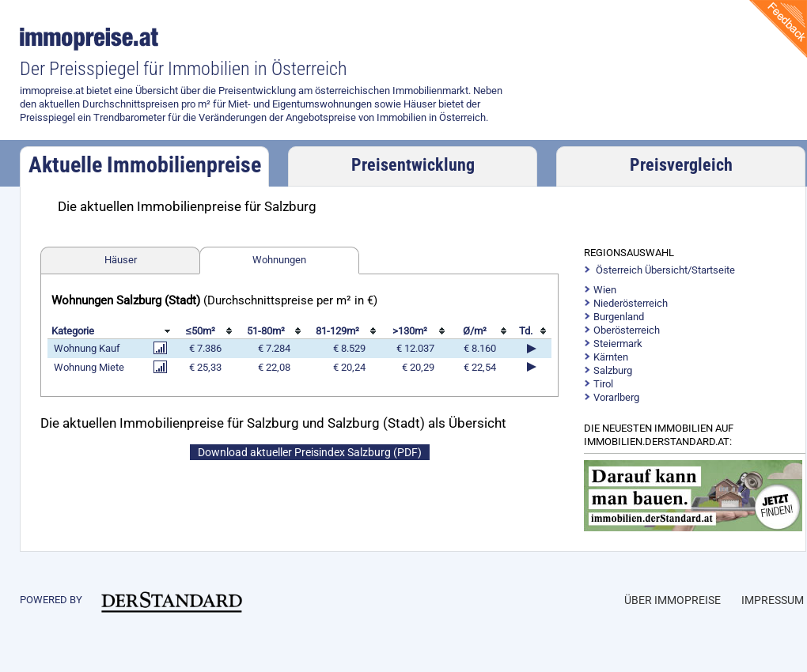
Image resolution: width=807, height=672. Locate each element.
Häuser (121, 260)
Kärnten (611, 357)
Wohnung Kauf (87, 348)
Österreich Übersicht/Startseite (665, 270)
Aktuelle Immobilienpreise (145, 165)
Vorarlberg (616, 397)
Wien (605, 290)
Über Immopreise (672, 600)
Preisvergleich (681, 165)
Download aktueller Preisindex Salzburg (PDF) (310, 452)
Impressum (773, 600)
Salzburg (613, 370)
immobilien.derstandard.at (172, 602)
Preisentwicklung (413, 165)
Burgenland (619, 317)
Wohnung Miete (89, 367)
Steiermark (618, 344)
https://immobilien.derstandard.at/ (695, 496)
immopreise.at (91, 39)
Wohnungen (279, 260)
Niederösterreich (631, 303)
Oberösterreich (627, 330)
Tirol (603, 384)
